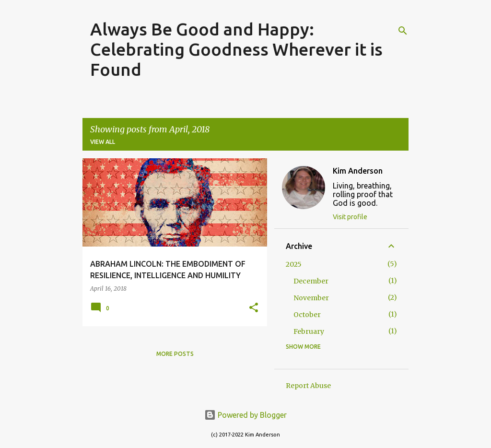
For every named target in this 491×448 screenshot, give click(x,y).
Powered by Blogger (245, 415)
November (311, 298)
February (309, 331)
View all (103, 142)
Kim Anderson (358, 171)
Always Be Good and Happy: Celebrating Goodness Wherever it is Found (236, 49)
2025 (294, 264)
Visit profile (350, 217)
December (311, 281)
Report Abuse (308, 386)
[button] (254, 308)
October (307, 315)
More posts (175, 354)
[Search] (403, 31)
